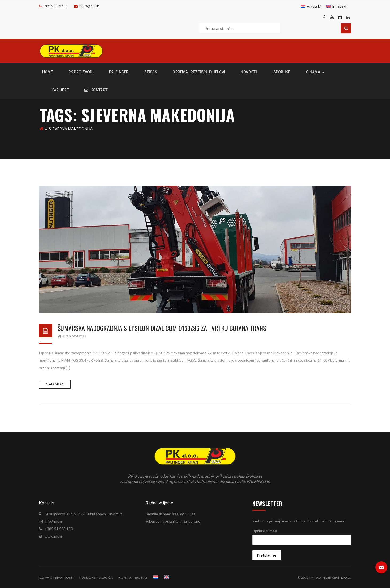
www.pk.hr (53, 536)
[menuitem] (311, 6)
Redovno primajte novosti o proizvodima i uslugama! (299, 521)
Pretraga (346, 28)
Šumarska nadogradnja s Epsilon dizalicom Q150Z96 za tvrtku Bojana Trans (162, 328)
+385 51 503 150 (55, 6)
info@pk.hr (89, 6)
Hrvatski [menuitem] (314, 6)
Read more (55, 384)
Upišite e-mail (265, 531)
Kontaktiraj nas (133, 577)
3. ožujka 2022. (72, 336)
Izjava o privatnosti (56, 577)
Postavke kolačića (96, 577)
